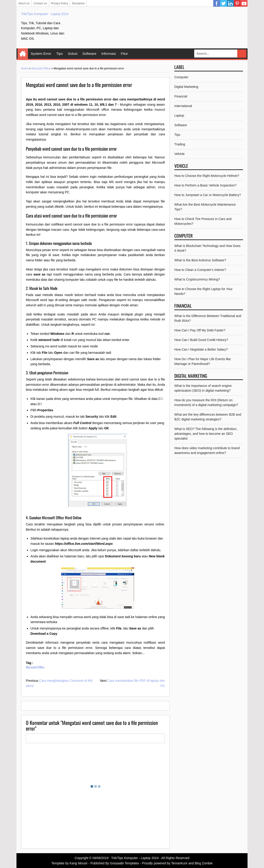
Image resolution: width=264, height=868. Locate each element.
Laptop (179, 115)
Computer (181, 77)
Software (89, 54)
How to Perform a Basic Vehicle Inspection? (205, 185)
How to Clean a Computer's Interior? (200, 270)
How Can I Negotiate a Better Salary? (201, 349)
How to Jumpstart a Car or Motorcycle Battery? (208, 195)
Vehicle (179, 154)
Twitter (224, 3)
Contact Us (40, 3)
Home (23, 54)
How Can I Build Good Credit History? (201, 340)
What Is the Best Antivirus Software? (200, 260)
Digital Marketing (186, 87)
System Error (41, 54)
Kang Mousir (79, 863)
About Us (24, 3)
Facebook (217, 3)
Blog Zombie (204, 863)
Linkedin (230, 3)
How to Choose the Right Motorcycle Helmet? (207, 176)
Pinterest (237, 3)
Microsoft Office (41, 68)
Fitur (124, 54)
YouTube (244, 3)
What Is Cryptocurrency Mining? (197, 279)
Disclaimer (78, 3)
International (183, 106)
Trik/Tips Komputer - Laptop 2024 (45, 14)
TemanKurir (179, 863)
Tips (60, 54)
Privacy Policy (60, 3)
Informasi (109, 54)
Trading (180, 144)
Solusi (73, 54)
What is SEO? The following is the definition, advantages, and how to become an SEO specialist (206, 434)
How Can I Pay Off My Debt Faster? (200, 330)
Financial (181, 96)
